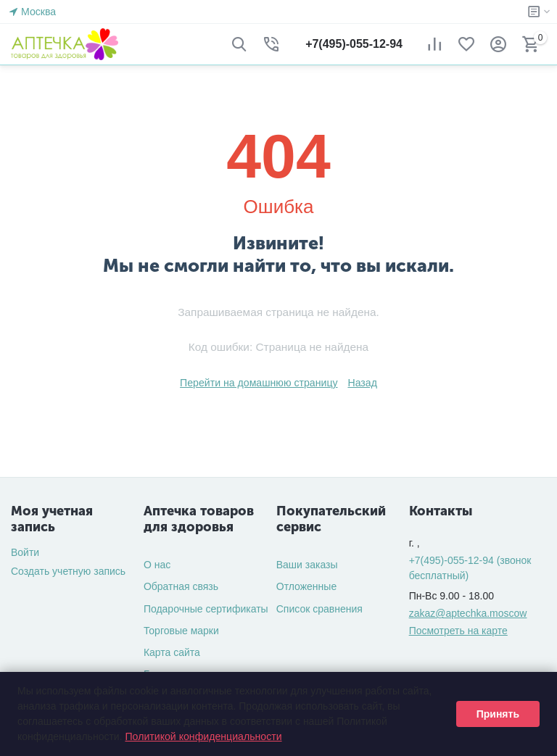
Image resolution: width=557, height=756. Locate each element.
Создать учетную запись (68, 571)
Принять (498, 714)
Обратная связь (181, 586)
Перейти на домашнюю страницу (259, 383)
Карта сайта (172, 652)
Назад (362, 383)
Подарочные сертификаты (206, 609)
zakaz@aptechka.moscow (468, 613)
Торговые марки (181, 631)
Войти (25, 552)
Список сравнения (319, 609)
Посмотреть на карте (458, 631)
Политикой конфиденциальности (202, 736)
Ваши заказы (307, 565)
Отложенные (306, 586)
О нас (157, 565)
